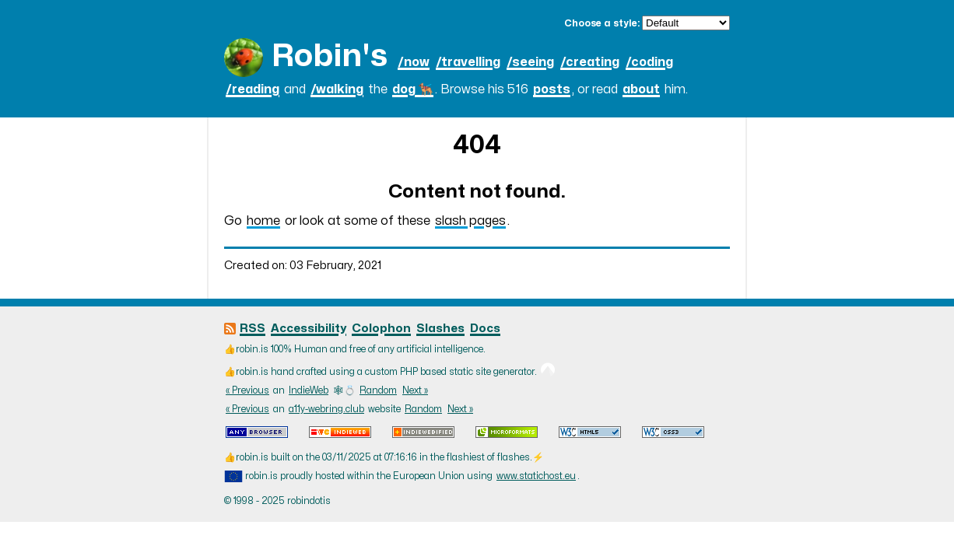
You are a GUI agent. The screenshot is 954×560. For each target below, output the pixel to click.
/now (414, 62)
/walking (337, 89)
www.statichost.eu (536, 476)
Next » (415, 390)
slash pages (470, 221)
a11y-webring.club (326, 409)
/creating (590, 62)
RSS (253, 329)
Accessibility (309, 329)
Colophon (381, 329)
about (641, 89)
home (263, 221)
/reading (253, 89)
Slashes (440, 329)
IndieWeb (309, 390)
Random (378, 390)
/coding (649, 62)
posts (552, 89)
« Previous (247, 390)
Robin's (330, 56)
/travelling (468, 62)
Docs (485, 329)
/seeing (530, 62)
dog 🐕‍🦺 (413, 89)
